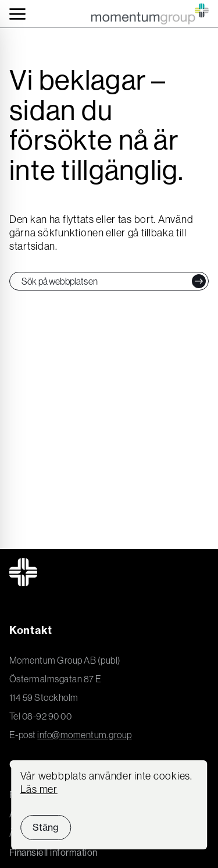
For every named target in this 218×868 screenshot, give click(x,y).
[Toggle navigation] (17, 14)
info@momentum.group (84, 735)
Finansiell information (53, 853)
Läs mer (39, 789)
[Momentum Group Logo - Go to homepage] (150, 14)
